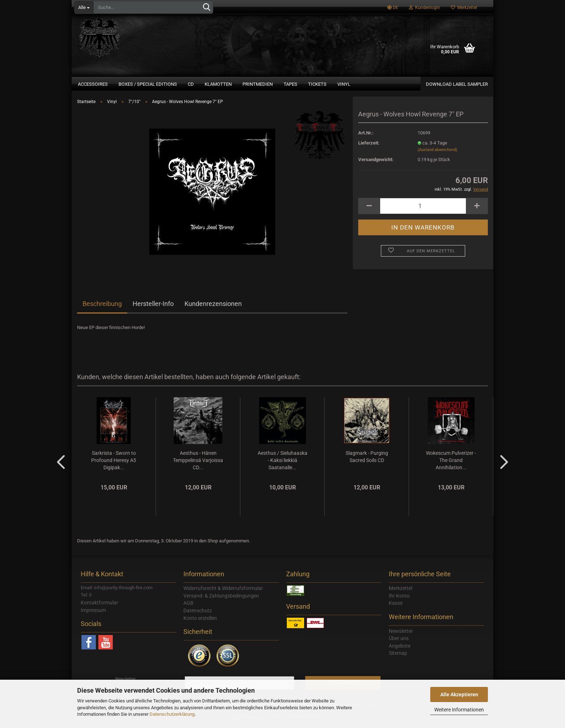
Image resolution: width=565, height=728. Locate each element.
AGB (188, 607)
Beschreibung (102, 308)
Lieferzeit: (369, 147)
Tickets (317, 84)
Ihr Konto (399, 600)
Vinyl (344, 84)
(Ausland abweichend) (437, 154)
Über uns (399, 643)
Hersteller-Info (153, 308)
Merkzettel (464, 8)
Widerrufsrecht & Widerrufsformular (223, 592)
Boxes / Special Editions (148, 84)
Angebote (400, 650)
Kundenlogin (424, 8)
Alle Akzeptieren (459, 694)
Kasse (396, 607)
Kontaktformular (99, 607)
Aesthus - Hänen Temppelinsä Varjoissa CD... (198, 465)
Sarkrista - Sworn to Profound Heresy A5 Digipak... (114, 465)
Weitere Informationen (459, 710)
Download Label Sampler (457, 84)
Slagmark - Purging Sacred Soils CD (367, 461)
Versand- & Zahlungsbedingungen (221, 600)
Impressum (93, 614)
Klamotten (218, 84)
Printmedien (258, 84)
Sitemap (398, 657)
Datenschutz (198, 615)
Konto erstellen (200, 622)
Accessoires (93, 84)
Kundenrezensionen (213, 308)
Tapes (290, 84)
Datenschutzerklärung (172, 714)
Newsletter (401, 635)
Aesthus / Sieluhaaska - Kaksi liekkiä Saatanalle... (282, 465)
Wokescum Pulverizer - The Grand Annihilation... (451, 465)
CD (191, 84)
